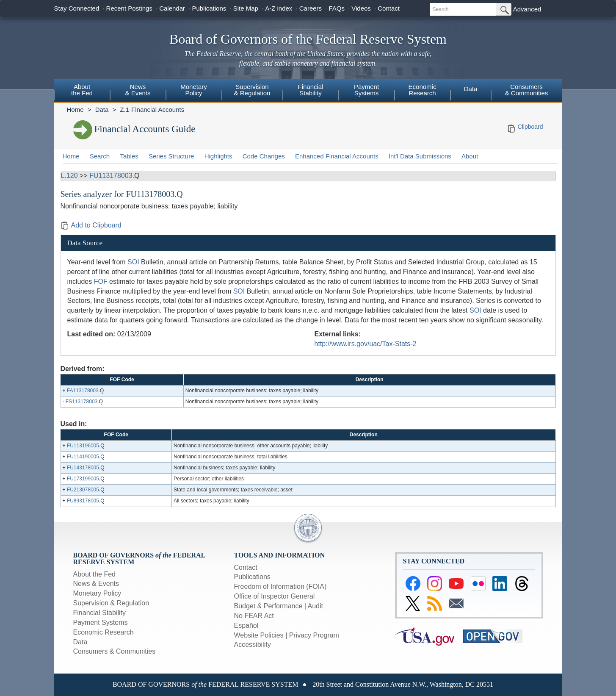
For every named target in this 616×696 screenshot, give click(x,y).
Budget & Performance (268, 606)
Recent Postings (129, 8)
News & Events (96, 584)
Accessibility (253, 645)
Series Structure (171, 156)
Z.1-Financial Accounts (152, 110)
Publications (209, 8)
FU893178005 (83, 501)
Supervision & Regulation (111, 603)
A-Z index (279, 8)
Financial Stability (100, 613)
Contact (389, 8)
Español (246, 625)
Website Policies (259, 635)
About (470, 156)
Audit (315, 606)
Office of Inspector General (275, 596)
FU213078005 (83, 490)
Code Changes (264, 156)
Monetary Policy (97, 593)
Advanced (527, 9)
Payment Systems (101, 623)
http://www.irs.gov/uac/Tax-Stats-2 (366, 344)
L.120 (69, 176)
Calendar (172, 8)
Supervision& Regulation (252, 90)
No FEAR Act (254, 616)
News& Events (138, 90)
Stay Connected (77, 8)
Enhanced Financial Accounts (337, 156)
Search (100, 156)
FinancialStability (310, 90)
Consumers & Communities (527, 90)
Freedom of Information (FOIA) (280, 586)
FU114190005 (83, 457)
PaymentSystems (366, 90)
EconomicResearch (423, 90)
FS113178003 (81, 402)
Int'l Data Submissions (420, 156)
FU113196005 (83, 446)
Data (471, 89)
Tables (129, 156)
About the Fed (95, 574)
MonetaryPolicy (194, 90)
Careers (311, 8)
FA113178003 (83, 391)
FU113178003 (111, 176)
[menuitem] (82, 91)
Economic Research (104, 632)
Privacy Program (314, 635)
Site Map (246, 8)
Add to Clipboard (91, 225)
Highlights (218, 156)
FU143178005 (83, 468)
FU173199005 (83, 479)
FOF (101, 281)
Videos (361, 8)
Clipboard (530, 127)
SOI (133, 262)
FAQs (337, 8)
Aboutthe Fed (82, 90)
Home (75, 110)
